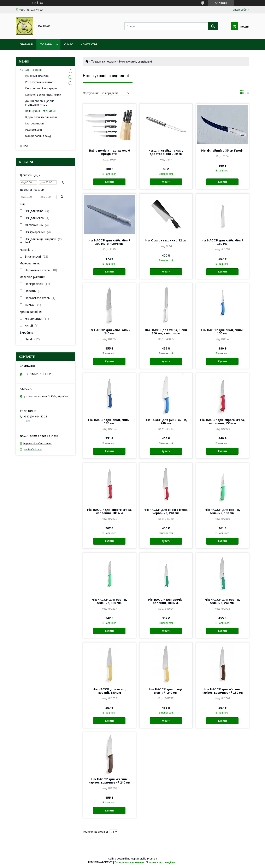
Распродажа (33, 130)
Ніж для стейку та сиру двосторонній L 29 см (166, 152)
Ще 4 (27, 242)
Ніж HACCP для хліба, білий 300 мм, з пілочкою (109, 242)
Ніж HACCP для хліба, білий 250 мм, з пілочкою (166, 332)
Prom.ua (152, 859)
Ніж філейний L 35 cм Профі (222, 151)
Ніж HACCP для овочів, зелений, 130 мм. (109, 601)
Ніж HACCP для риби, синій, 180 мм (109, 422)
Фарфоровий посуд (38, 136)
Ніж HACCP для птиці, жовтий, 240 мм (166, 691)
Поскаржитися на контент (129, 862)
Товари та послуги (104, 61)
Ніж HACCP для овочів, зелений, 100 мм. (222, 511)
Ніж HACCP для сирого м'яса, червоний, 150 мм (222, 422)
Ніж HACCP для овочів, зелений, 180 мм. (166, 601)
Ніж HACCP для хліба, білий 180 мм (222, 242)
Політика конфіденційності (162, 862)
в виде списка (247, 93)
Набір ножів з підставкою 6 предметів (109, 152)
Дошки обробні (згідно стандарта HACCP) (40, 103)
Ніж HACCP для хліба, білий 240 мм (109, 332)
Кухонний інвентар (37, 76)
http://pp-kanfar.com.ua (37, 443)
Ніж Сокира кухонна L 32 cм (166, 240)
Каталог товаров (31, 70)
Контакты (89, 44)
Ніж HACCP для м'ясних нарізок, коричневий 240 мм (109, 781)
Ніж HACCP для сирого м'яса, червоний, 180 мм (109, 511)
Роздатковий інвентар (39, 82)
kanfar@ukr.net (33, 449)
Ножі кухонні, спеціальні (41, 111)
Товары (46, 44)
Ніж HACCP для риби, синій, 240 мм (166, 422)
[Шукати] (213, 26)
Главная (26, 44)
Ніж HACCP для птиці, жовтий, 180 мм (109, 691)
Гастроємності (34, 124)
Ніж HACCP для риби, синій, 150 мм (222, 332)
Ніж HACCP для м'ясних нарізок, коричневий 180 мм (222, 691)
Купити (109, 182)
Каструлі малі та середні (41, 88)
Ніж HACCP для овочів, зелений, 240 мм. (222, 601)
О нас (69, 44)
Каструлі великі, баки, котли (43, 95)
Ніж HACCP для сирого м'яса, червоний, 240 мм (166, 511)
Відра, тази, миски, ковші (41, 117)
